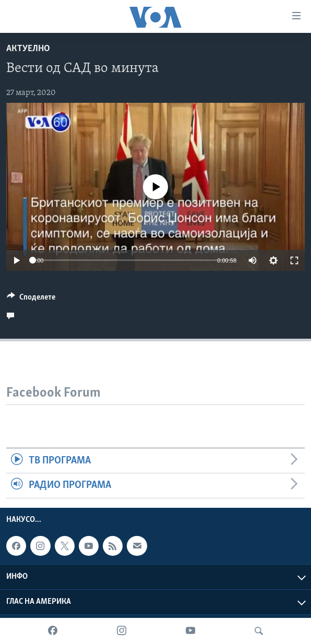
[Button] (31, 300)
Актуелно (28, 49)
